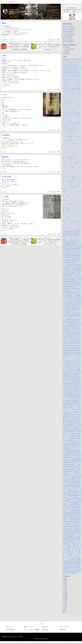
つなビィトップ (10, 627)
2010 (64, 606)
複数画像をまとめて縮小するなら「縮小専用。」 (13, 637)
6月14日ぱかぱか (67, 33)
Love (51, 18)
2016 (64, 596)
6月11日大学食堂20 (67, 35)
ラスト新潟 (5, 197)
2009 (64, 608)
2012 (64, 603)
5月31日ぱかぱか (67, 40)
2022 (64, 585)
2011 (64, 604)
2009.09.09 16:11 (52, 192)
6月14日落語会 (66, 32)
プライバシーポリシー (29, 630)
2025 (64, 580)
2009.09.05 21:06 (52, 234)
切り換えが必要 (6, 177)
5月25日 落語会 (67, 42)
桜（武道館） (66, 52)
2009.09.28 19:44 (52, 40)
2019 (64, 591)
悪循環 (4, 23)
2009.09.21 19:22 (52, 130)
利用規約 (37, 630)
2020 (64, 589)
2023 (64, 584)
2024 (64, 582)
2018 (64, 592)
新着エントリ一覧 (28, 627)
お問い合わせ (45, 630)
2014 (64, 599)
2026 (64, 579)
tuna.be (41, 624)
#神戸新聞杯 (4, 40)
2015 (64, 598)
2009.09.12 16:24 (52, 152)
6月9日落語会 (66, 37)
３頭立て (4, 56)
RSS (65, 613)
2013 (64, 601)
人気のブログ (45, 627)
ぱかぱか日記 (31, 7)
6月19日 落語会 (67, 26)
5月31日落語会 (66, 47)
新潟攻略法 (5, 157)
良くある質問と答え (11, 630)
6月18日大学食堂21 (67, 30)
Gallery (45, 18)
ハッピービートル (14, 10)
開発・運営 (63, 630)
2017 (64, 594)
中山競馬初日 (6, 135)
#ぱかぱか (12, 40)
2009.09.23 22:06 (52, 90)
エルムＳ (4, 95)
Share (57, 18)
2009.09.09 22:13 (52, 172)
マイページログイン (65, 627)
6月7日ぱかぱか (67, 38)
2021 (64, 587)
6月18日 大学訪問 (67, 28)
